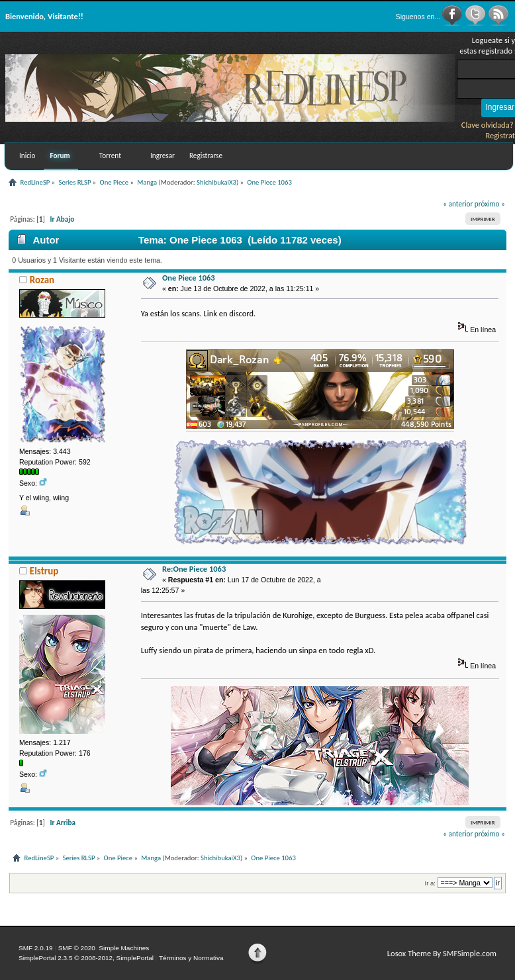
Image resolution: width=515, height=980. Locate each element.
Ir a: (430, 883)
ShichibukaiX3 (216, 182)
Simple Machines (124, 948)
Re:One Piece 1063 (194, 569)
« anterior (458, 204)
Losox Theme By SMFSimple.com (442, 953)
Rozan (42, 280)
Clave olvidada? (488, 125)
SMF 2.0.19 (36, 948)
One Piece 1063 (189, 278)
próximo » (490, 204)
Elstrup (44, 571)
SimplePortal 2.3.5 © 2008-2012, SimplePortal (86, 958)
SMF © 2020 (77, 948)
